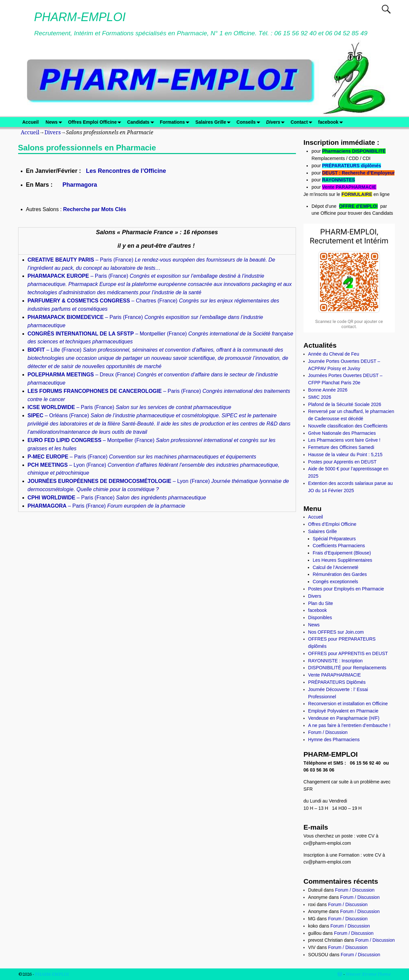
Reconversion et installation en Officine (348, 704)
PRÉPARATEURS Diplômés (337, 682)
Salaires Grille (214, 122)
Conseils (250, 122)
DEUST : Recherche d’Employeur (358, 173)
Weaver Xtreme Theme (368, 974)
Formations (176, 122)
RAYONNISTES (338, 180)
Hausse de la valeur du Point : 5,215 (345, 455)
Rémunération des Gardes (340, 574)
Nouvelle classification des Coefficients (348, 426)
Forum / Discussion (328, 732)
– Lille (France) (158, 358)
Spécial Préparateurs (334, 539)
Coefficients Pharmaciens (339, 546)
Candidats (142, 122)
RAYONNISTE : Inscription (335, 661)
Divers (277, 122)
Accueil (31, 122)
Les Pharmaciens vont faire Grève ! (344, 440)
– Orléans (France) (159, 424)
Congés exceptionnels (336, 582)
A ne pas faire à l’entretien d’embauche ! (349, 725)
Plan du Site (321, 603)
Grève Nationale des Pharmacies (342, 433)
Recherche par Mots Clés (95, 209)
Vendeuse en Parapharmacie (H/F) (344, 718)
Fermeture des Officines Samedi (341, 447)
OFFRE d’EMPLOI (358, 206)
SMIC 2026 (320, 397)
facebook (332, 122)
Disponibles (320, 617)
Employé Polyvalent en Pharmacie (343, 711)
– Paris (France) (160, 284)
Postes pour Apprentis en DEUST (342, 462)
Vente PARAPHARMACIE (349, 187)
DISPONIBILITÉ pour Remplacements (347, 668)
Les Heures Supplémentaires (343, 560)
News (55, 122)
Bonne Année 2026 (328, 390)
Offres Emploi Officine (96, 122)
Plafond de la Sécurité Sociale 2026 (345, 404)
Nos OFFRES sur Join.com (336, 632)
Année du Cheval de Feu (334, 354)
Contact (303, 122)
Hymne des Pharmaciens (334, 740)
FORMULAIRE (357, 194)
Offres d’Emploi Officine (332, 524)
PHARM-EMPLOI (80, 17)
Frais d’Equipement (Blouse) (342, 553)
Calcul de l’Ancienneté (336, 567)
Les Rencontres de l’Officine (126, 171)
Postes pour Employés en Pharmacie (346, 589)
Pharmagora (80, 185)
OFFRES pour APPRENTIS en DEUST (348, 653)
